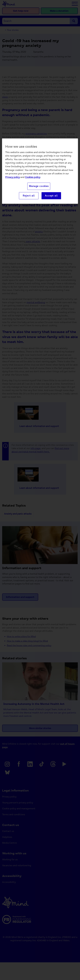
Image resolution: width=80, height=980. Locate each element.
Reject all (29, 196)
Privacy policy (13, 177)
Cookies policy (33, 177)
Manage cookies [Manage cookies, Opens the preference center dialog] (39, 186)
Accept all (51, 196)
